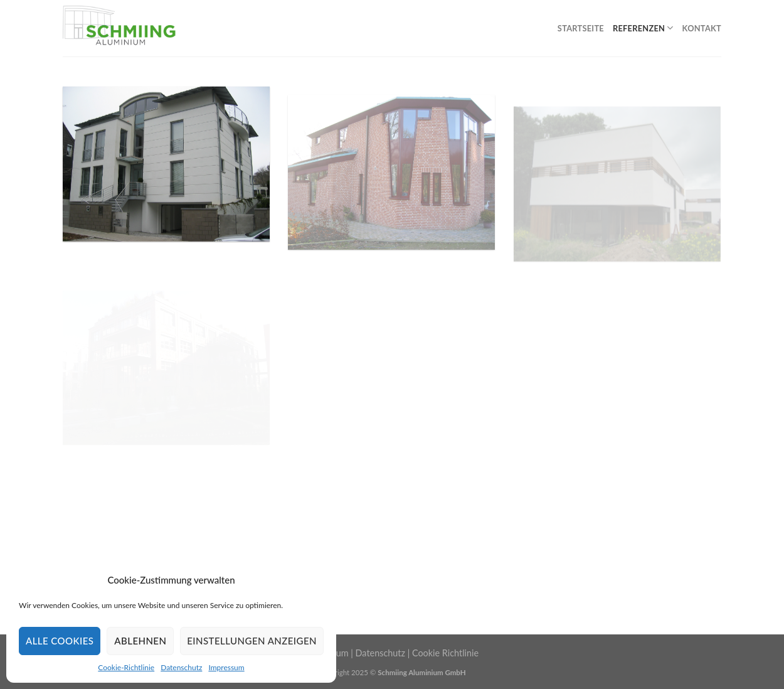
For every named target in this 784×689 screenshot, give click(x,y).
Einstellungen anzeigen (252, 641)
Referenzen (643, 28)
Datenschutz (181, 667)
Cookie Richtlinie (445, 653)
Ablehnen (140, 641)
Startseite (581, 28)
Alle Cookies (60, 641)
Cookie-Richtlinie (126, 667)
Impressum (226, 667)
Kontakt (702, 28)
